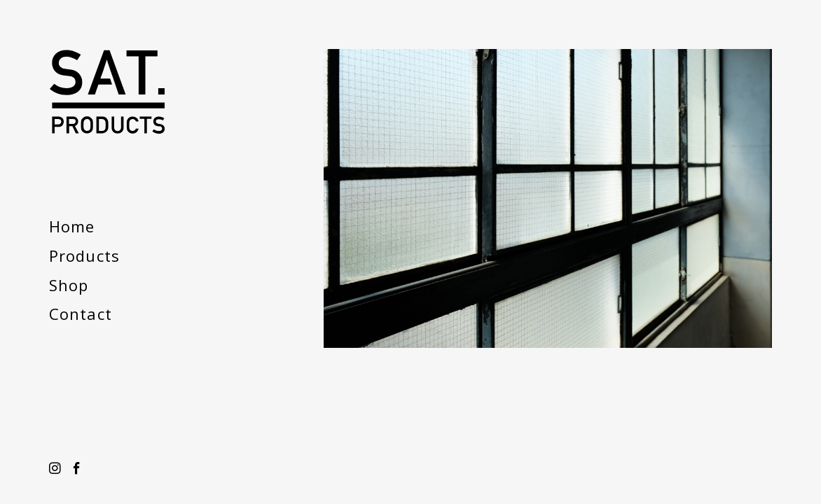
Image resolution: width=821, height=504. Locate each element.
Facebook (77, 469)
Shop (69, 285)
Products (84, 255)
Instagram (55, 469)
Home (72, 226)
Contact (81, 314)
